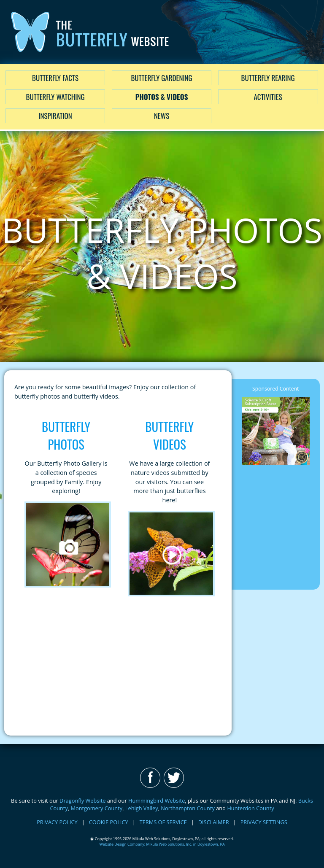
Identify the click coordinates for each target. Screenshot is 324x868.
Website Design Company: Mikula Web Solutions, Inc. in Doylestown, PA (162, 844)
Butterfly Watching (55, 97)
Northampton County (188, 808)
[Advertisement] (118, 666)
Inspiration (55, 116)
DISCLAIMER (214, 822)
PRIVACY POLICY (57, 822)
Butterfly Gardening (161, 78)
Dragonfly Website (82, 801)
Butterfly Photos (66, 435)
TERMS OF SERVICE (163, 822)
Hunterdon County (250, 808)
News (162, 116)
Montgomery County (96, 808)
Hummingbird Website (157, 801)
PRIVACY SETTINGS (264, 822)
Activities (268, 97)
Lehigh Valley (142, 808)
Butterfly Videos (169, 435)
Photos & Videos (162, 97)
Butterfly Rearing (268, 78)
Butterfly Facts (55, 78)
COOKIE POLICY (109, 822)
